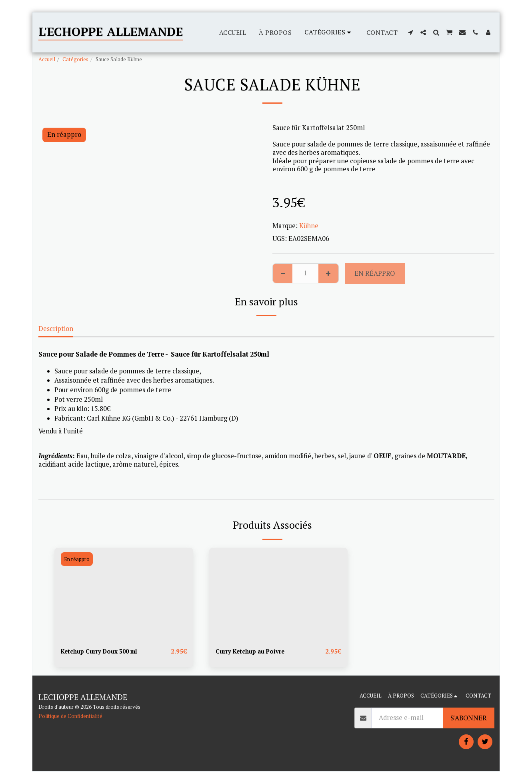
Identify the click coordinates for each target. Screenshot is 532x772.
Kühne (309, 226)
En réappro (375, 273)
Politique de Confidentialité (70, 717)
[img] (124, 594)
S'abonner (469, 718)
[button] (410, 32)
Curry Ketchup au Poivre (254, 652)
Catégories (75, 59)
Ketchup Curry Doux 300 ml (104, 652)
